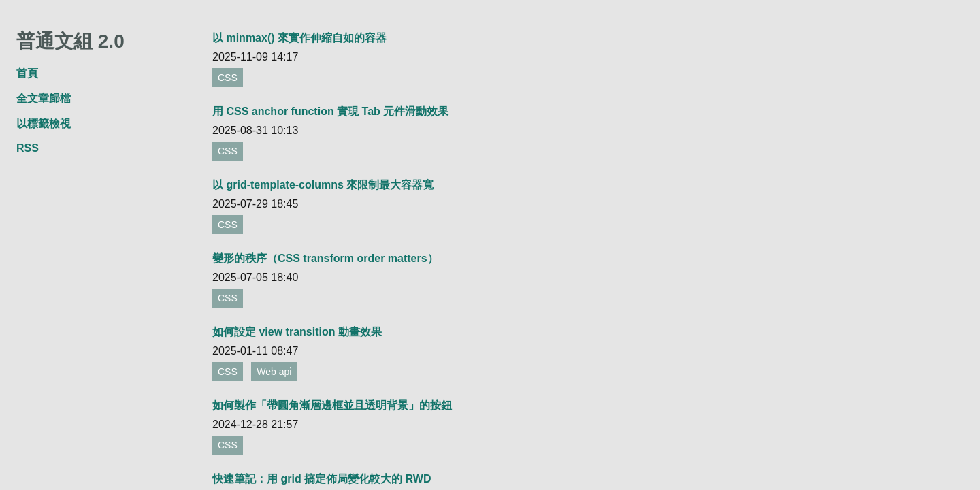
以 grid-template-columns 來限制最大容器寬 (323, 185)
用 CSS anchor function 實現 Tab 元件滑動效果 (330, 111)
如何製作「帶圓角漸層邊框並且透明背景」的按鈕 (332, 405)
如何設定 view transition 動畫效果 (297, 332)
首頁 (27, 73)
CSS (228, 78)
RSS (28, 148)
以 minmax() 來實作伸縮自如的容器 (299, 38)
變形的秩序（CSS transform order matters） (325, 258)
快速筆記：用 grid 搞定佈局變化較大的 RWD (322, 479)
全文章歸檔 (44, 98)
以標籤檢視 (44, 124)
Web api (274, 372)
